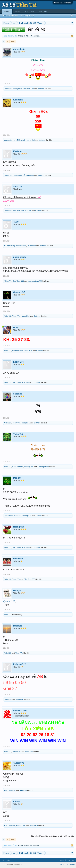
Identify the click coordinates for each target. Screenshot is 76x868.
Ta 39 (16, 222)
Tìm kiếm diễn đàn (10, 16)
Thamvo (28, 211)
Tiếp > (13, 42)
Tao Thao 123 (28, 89)
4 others (37, 316)
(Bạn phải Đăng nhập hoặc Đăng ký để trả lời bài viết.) (53, 836)
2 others (37, 382)
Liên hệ (63, 860)
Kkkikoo (17, 151)
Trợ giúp (71, 860)
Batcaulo (18, 626)
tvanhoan (18, 100)
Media (17, 11)
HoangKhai (17, 89)
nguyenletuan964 (35, 281)
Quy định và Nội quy (67, 864)
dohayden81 (19, 49)
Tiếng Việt (6, 860)
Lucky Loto (19, 362)
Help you (18, 590)
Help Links (43, 11)
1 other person (43, 467)
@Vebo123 (9, 601)
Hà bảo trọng (9, 246)
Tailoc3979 (31, 246)
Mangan (17, 478)
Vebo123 (18, 186)
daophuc (18, 394)
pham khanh (20, 257)
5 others (41, 175)
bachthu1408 (21, 246)
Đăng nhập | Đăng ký (63, 2)
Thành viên (29, 11)
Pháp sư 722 (20, 664)
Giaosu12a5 (19, 292)
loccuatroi (18, 559)
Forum (7, 11)
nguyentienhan (10, 140)
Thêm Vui (8, 89)
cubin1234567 (20, 711)
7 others (43, 246)
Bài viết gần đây (27, 16)
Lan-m (16, 801)
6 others (41, 89)
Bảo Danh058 (28, 175)
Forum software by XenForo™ (13, 864)
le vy (16, 327)
